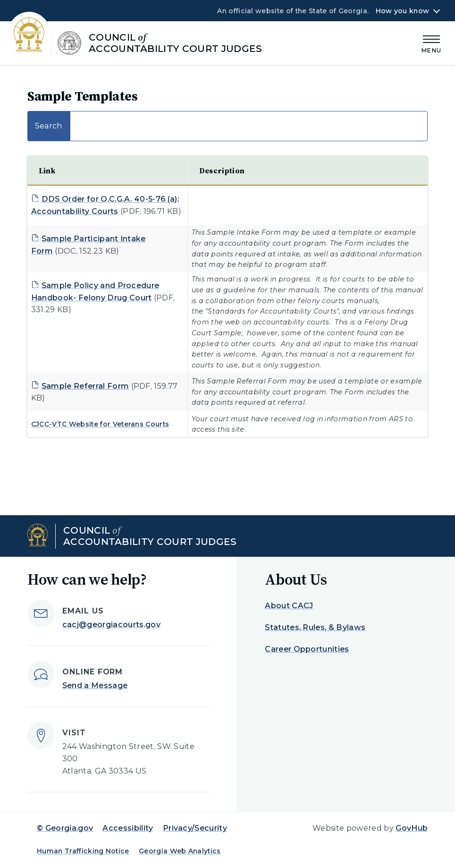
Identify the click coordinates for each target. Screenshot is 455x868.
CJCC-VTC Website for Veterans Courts (100, 424)
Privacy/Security (195, 828)
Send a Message (95, 685)
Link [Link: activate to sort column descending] (47, 170)
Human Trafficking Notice (83, 851)
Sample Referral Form (85, 386)
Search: (227, 126)
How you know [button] (402, 11)
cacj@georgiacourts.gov (111, 625)
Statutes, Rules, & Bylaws (315, 627)
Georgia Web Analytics (180, 851)
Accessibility (128, 828)
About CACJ (289, 606)
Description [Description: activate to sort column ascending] (222, 170)
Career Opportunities (307, 649)
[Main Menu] (431, 43)
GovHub (412, 828)
